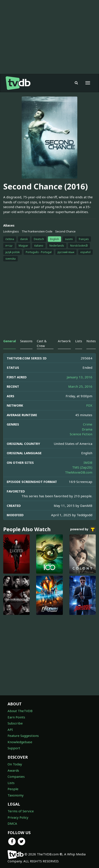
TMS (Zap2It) (82, 467)
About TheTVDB (20, 711)
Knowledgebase (20, 742)
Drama (87, 429)
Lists (11, 783)
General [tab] (10, 341)
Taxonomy (16, 795)
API (10, 729)
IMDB (88, 462)
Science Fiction (81, 434)
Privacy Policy (18, 817)
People (13, 789)
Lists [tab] (79, 341)
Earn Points (16, 717)
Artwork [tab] (64, 341)
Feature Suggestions (23, 736)
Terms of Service (21, 811)
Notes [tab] (91, 341)
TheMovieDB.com (79, 472)
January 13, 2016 (80, 377)
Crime (88, 424)
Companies (16, 776)
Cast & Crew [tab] (42, 343)
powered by (83, 529)
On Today (15, 764)
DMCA (12, 823)
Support (14, 748)
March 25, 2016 (80, 386)
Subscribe (15, 723)
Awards (13, 770)
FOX (89, 405)
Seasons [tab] (26, 341)
